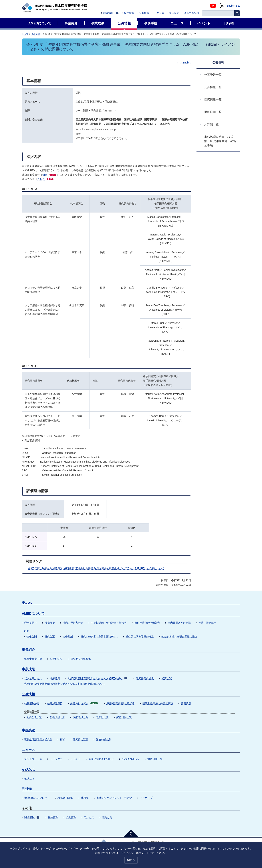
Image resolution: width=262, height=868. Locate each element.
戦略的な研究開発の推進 (140, 637)
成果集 (85, 798)
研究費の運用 (81, 739)
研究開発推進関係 (81, 659)
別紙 (49, 175)
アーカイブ (146, 798)
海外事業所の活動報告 (147, 623)
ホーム (27, 602)
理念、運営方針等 (73, 623)
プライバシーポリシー (134, 853)
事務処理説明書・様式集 (121, 703)
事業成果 (28, 669)
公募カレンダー (84, 703)
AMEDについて (33, 614)
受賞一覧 (167, 678)
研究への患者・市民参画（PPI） (99, 637)
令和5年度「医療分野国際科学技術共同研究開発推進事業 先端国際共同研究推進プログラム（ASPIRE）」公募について (96, 568)
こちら (45, 179)
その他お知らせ (131, 759)
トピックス (56, 759)
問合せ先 (174, 13)
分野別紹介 (56, 659)
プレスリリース (33, 678)
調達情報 (111, 13)
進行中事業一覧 (33, 659)
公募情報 (35, 34)
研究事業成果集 (145, 678)
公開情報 (144, 13)
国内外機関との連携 (179, 623)
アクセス (159, 13)
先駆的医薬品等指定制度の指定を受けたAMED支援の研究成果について (65, 684)
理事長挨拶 (31, 623)
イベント (76, 759)
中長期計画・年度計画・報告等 (109, 623)
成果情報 (55, 678)
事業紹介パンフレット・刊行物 (114, 798)
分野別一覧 (102, 717)
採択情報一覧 (80, 717)
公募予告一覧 (34, 717)
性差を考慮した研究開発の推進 (179, 637)
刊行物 (27, 789)
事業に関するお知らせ (101, 759)
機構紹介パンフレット (37, 798)
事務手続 (28, 730)
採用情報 (129, 13)
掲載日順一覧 (124, 717)
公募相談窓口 (55, 703)
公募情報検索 (32, 703)
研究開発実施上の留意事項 (158, 703)
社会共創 (68, 637)
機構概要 (50, 623)
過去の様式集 (104, 739)
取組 (27, 631)
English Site (233, 6)
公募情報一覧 (57, 717)
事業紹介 (28, 650)
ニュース (28, 750)
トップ (25, 34)
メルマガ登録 (191, 13)
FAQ (63, 739)
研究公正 (50, 637)
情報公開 (32, 637)
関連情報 (186, 703)
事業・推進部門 (207, 623)
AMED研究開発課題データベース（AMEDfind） (98, 678)
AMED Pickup (65, 798)
